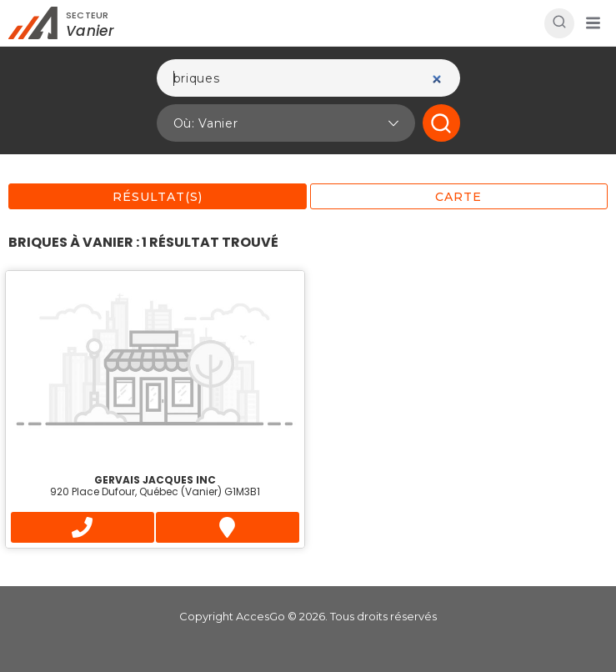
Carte (458, 197)
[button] (593, 23)
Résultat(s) (158, 197)
